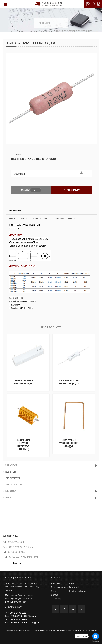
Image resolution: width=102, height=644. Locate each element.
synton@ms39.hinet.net (22, 598)
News (54, 591)
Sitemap (58, 599)
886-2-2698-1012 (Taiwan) (21, 547)
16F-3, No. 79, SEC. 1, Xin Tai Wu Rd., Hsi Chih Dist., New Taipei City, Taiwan (22, 587)
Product (23, 31)
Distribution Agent (59, 587)
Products (73, 583)
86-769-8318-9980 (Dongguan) (23, 557)
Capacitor (10, 465)
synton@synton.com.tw (22, 595)
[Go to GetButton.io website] (96, 641)
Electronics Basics (78, 591)
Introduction (15, 211)
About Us (55, 583)
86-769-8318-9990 (16, 552)
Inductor (10, 491)
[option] (51, 98)
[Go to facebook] (96, 636)
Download (19, 175)
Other (8, 498)
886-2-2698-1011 (16, 542)
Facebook (18, 563)
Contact (55, 595)
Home (13, 31)
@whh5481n (20, 602)
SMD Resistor (14, 485)
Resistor (34, 31)
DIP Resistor (47, 31)
